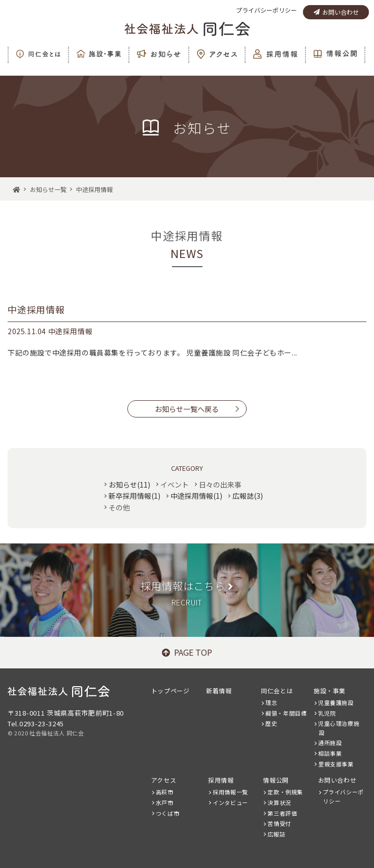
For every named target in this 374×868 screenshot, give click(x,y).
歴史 (271, 723)
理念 (271, 702)
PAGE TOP (187, 652)
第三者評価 (282, 813)
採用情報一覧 (230, 792)
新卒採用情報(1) (134, 496)
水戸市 (165, 802)
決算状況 (279, 802)
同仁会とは (277, 690)
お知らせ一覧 (48, 189)
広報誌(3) (248, 496)
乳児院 (327, 713)
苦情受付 (279, 823)
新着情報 (219, 690)
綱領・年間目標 (286, 713)
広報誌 (276, 834)
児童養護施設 (336, 702)
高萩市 (165, 792)
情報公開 (276, 780)
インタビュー (230, 802)
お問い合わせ (336, 12)
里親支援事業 (336, 764)
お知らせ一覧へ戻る (187, 409)
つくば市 (167, 813)
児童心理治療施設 (339, 728)
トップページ (171, 690)
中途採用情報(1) (196, 496)
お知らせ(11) (129, 485)
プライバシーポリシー (266, 10)
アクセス (164, 780)
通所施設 (330, 743)
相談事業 (330, 753)
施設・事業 (330, 690)
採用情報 (221, 780)
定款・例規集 (285, 792)
